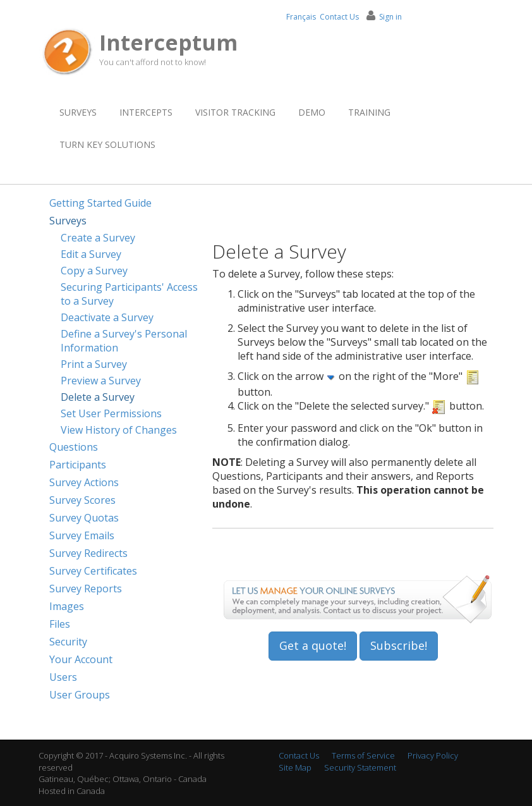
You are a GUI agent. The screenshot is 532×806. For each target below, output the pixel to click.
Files (60, 624)
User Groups (80, 695)
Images (67, 606)
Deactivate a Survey (107, 317)
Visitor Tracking (235, 112)
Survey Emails (82, 535)
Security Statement (360, 767)
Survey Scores (82, 500)
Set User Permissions (111, 413)
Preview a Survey (101, 381)
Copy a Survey (94, 271)
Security (68, 642)
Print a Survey (94, 364)
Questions (74, 447)
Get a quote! (313, 645)
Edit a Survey (91, 254)
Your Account (81, 659)
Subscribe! (399, 645)
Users (63, 677)
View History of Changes (119, 430)
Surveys (78, 112)
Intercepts (146, 112)
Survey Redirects (88, 553)
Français (301, 17)
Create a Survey (98, 238)
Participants (78, 465)
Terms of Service (363, 755)
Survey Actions (84, 482)
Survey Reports (86, 589)
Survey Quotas (84, 518)
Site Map (295, 767)
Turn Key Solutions (107, 144)
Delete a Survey (98, 397)
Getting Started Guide (100, 203)
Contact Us (339, 17)
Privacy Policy (433, 755)
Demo (312, 112)
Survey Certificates (93, 571)
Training (369, 112)
